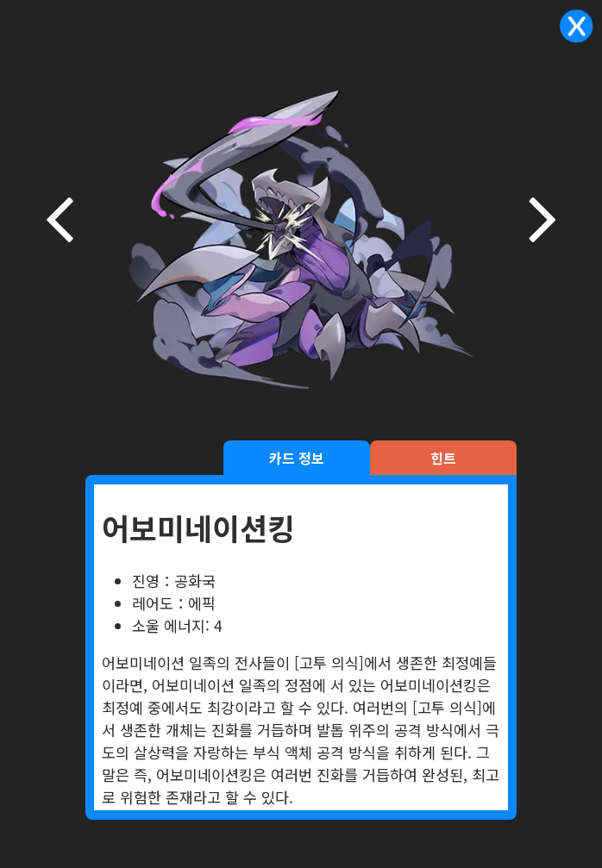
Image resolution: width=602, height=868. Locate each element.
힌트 (443, 458)
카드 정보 (297, 458)
